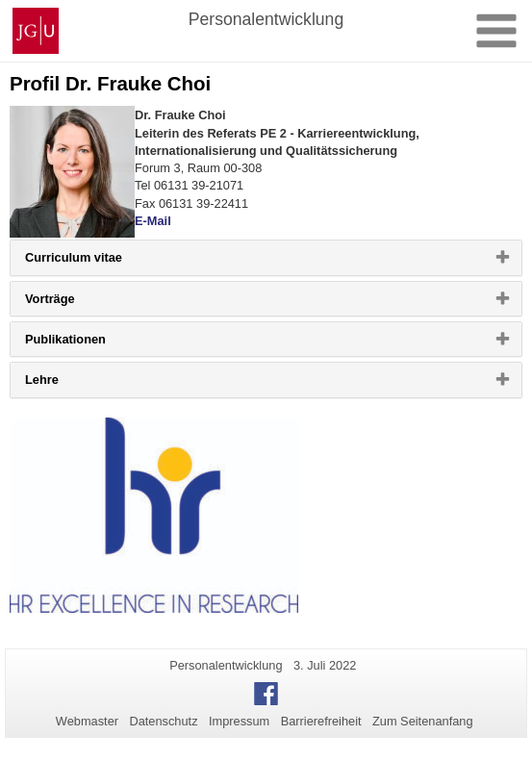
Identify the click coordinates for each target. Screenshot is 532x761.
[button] (266, 257)
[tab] (266, 257)
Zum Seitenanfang (423, 721)
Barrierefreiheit (321, 721)
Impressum (239, 721)
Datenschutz (163, 721)
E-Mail (153, 221)
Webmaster (87, 721)
